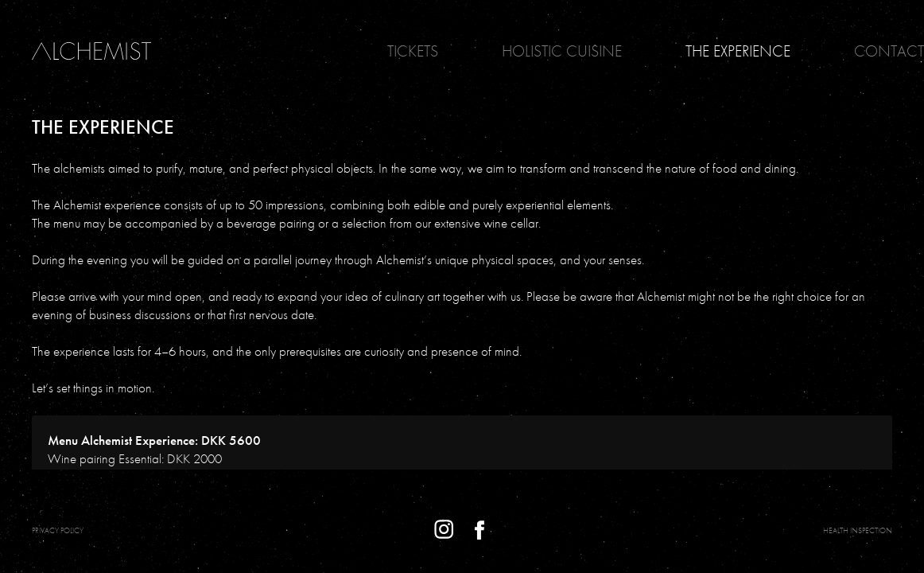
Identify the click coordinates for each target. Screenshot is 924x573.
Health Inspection (858, 530)
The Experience (738, 51)
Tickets (413, 51)
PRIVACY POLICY (58, 530)
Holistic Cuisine (562, 51)
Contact (889, 51)
